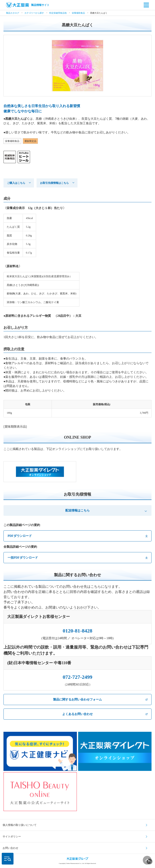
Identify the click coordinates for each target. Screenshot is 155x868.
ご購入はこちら (16, 183)
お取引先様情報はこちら (54, 183)
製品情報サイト (28, 5)
